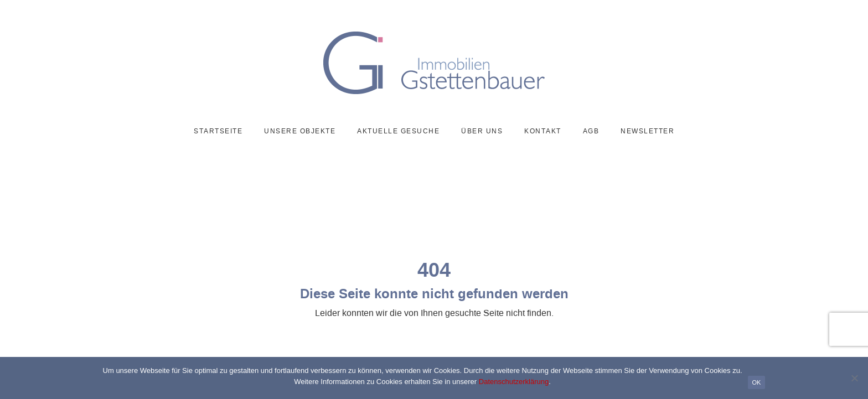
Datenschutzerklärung (514, 382)
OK (757, 382)
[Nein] (854, 378)
